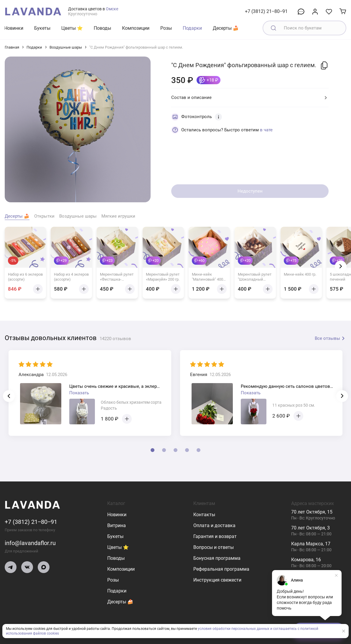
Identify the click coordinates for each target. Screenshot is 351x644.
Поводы (102, 28)
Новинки (14, 28)
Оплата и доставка (214, 525)
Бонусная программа (217, 558)
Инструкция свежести (217, 580)
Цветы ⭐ (72, 28)
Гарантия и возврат (215, 536)
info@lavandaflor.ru (30, 543)
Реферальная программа (221, 569)
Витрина (117, 525)
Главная (12, 47)
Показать (79, 393)
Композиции (136, 28)
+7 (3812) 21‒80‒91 (266, 11)
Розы (166, 28)
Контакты (204, 515)
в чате (266, 130)
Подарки (192, 28)
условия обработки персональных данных (234, 629)
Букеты (42, 28)
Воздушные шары (66, 47)
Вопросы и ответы (214, 547)
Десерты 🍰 (226, 28)
